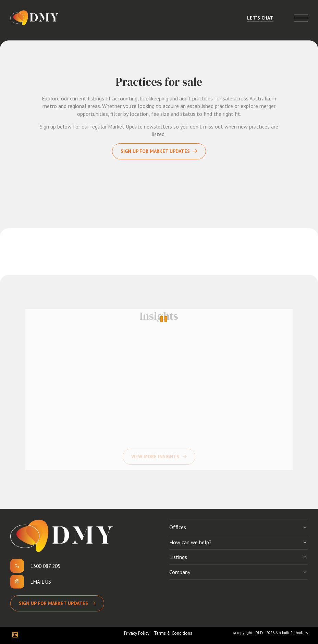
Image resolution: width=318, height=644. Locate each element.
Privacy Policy (137, 633)
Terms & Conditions (173, 633)
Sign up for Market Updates (155, 151)
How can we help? (190, 542)
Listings (178, 557)
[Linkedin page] (17, 635)
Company (180, 572)
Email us (41, 582)
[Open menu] (301, 18)
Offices (178, 527)
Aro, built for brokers (292, 633)
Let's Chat (260, 18)
